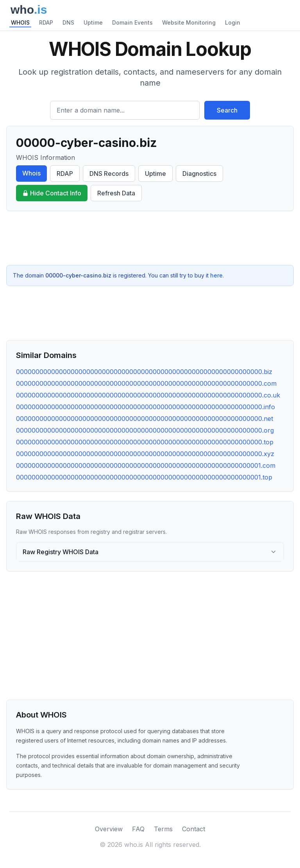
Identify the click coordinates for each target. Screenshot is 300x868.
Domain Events (132, 22)
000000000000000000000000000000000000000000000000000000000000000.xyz (145, 454)
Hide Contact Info (52, 193)
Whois (31, 173)
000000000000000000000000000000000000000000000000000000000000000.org (145, 430)
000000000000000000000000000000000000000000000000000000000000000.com (146, 383)
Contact (194, 829)
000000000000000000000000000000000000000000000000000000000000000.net (145, 419)
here (216, 275)
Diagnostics (199, 174)
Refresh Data (116, 193)
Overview (109, 829)
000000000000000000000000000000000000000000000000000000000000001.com (146, 465)
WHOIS (20, 22)
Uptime (93, 22)
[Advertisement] (150, 238)
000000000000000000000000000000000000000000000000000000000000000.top (145, 442)
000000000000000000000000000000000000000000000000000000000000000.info (146, 407)
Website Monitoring (189, 22)
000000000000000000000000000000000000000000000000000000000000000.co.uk (148, 395)
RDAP (46, 22)
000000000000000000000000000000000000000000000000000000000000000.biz (144, 372)
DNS (68, 22)
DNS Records (109, 174)
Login (233, 22)
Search (227, 110)
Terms (163, 829)
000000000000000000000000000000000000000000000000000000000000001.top (144, 477)
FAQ (138, 829)
